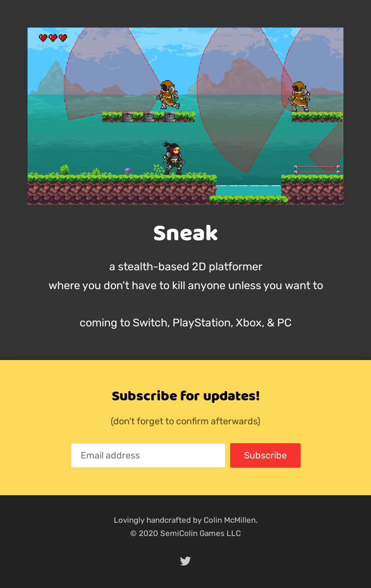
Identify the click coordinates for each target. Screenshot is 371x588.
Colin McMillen (230, 520)
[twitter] (186, 561)
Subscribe (265, 455)
